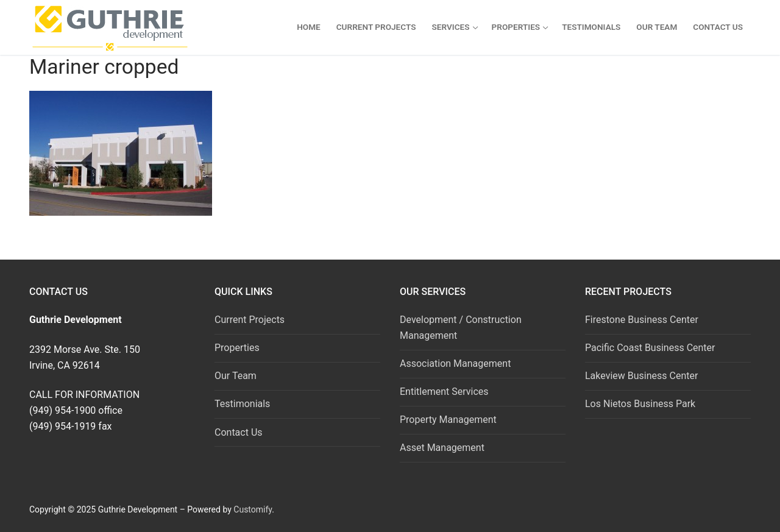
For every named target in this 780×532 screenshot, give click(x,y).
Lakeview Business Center (641, 376)
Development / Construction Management (461, 328)
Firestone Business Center (642, 320)
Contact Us (239, 432)
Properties (237, 348)
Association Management (455, 364)
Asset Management (442, 448)
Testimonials (242, 404)
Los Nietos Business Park (640, 404)
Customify (253, 509)
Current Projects (250, 320)
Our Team (236, 376)
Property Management (448, 420)
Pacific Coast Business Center (650, 348)
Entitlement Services (444, 392)
